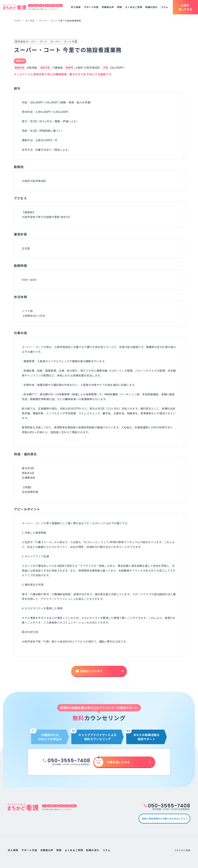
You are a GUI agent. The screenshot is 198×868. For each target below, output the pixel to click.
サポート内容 (91, 7)
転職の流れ (152, 7)
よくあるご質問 (134, 7)
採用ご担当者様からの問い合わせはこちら (164, 819)
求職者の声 (108, 7)
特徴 (120, 7)
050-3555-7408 (69, 760)
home (17, 21)
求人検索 (76, 7)
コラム (164, 7)
